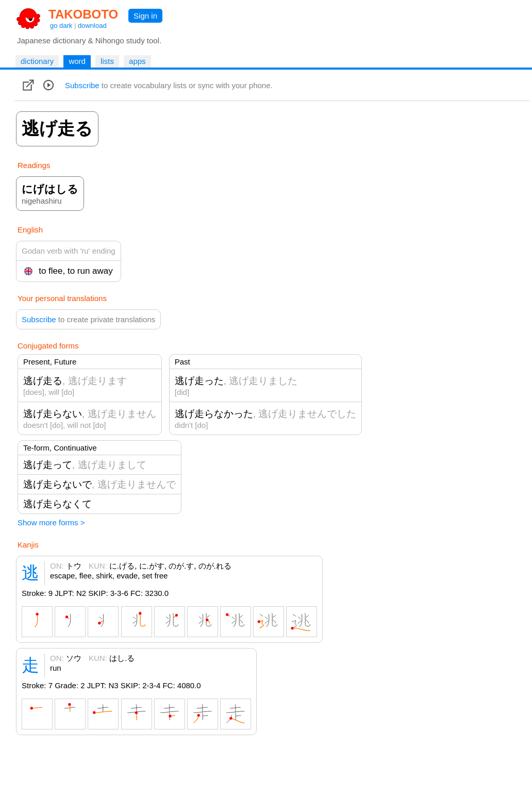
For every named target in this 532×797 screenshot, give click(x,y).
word (77, 61)
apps (137, 61)
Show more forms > (51, 522)
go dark (61, 26)
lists (107, 61)
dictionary (37, 61)
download (92, 26)
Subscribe (82, 85)
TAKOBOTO (83, 14)
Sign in (145, 16)
